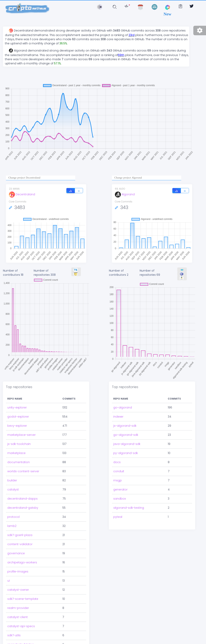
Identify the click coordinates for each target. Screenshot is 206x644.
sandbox (120, 499)
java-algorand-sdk (127, 444)
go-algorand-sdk (126, 435)
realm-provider (18, 605)
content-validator (20, 541)
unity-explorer (17, 405)
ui (9, 578)
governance (16, 551)
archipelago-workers (22, 560)
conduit (119, 471)
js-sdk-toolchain (19, 441)
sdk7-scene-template (23, 596)
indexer (118, 417)
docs (117, 462)
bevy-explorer (17, 423)
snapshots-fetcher (21, 642)
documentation (19, 459)
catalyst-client (18, 614)
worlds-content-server (23, 468)
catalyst (13, 487)
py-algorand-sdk (126, 453)
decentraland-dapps (22, 496)
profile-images (18, 569)
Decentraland (22, 194)
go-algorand (123, 407)
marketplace (16, 450)
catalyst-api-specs (21, 623)
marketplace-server (21, 432)
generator (120, 489)
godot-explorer (18, 414)
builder (12, 478)
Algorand (125, 194)
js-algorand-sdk (125, 426)
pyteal (118, 517)
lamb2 (12, 523)
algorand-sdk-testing (129, 508)
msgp (118, 480)
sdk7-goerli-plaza (20, 532)
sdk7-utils (14, 633)
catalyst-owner (18, 587)
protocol (13, 514)
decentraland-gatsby (23, 505)
